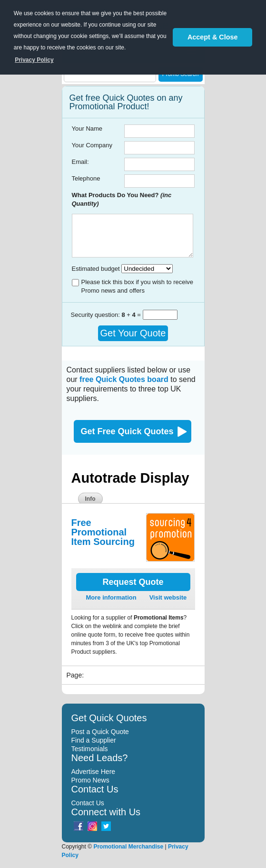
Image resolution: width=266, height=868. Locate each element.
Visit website (168, 597)
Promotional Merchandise (128, 847)
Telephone (86, 178)
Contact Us (88, 803)
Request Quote (133, 582)
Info (90, 499)
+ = (132, 315)
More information (111, 597)
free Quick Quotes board (124, 379)
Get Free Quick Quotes (127, 431)
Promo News (90, 780)
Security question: (96, 315)
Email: (80, 162)
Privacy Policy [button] (34, 60)
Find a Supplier (94, 740)
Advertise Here (94, 772)
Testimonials (90, 749)
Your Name (87, 129)
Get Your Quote (133, 333)
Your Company (92, 145)
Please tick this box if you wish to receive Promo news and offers (138, 286)
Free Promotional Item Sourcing (103, 532)
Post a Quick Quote (100, 732)
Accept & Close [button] (213, 37)
